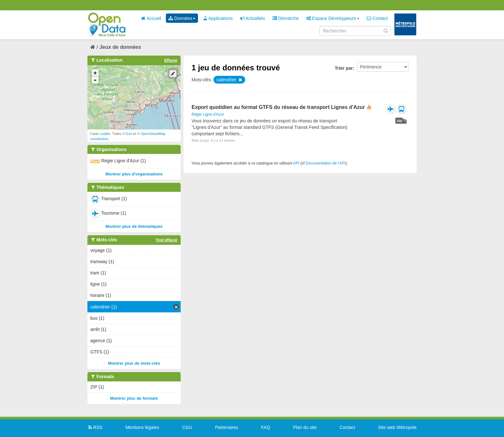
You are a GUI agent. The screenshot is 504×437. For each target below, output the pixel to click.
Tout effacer (166, 240)
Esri (129, 134)
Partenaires (227, 427)
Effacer (171, 60)
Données (182, 18)
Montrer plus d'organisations (134, 174)
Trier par (344, 68)
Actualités (253, 18)
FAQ (265, 427)
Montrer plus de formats (134, 398)
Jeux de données (120, 47)
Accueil (151, 18)
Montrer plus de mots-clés (134, 363)
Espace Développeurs (333, 18)
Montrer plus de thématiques (134, 226)
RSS (95, 427)
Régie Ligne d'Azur (208, 114)
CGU (187, 427)
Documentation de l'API (326, 163)
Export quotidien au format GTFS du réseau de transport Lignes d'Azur (278, 107)
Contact (377, 18)
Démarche (286, 18)
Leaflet (105, 134)
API (296, 163)
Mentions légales (142, 427)
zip (400, 120)
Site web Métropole (397, 427)
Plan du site (305, 427)
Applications (218, 18)
